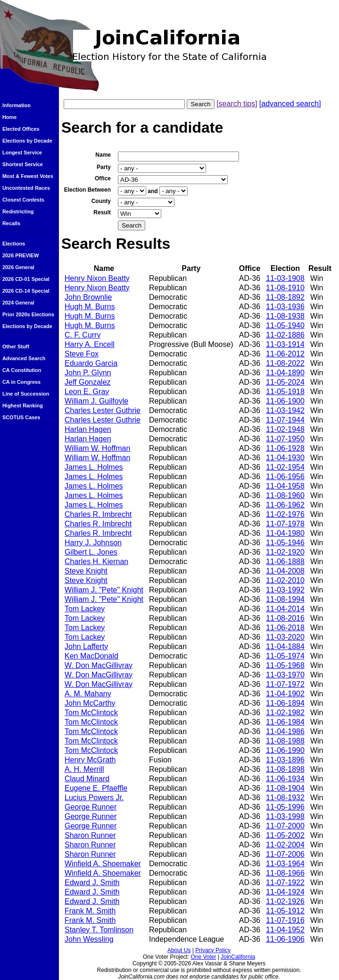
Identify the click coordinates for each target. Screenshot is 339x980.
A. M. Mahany (88, 694)
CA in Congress (21, 382)
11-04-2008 (285, 571)
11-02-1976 (285, 514)
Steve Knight (86, 571)
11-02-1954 (285, 467)
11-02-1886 (285, 335)
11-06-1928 (285, 448)
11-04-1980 (285, 533)
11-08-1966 (285, 873)
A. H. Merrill (84, 769)
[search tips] (237, 104)
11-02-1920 (285, 552)
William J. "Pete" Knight (104, 590)
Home (9, 117)
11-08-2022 (285, 363)
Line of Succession (26, 394)
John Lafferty (86, 646)
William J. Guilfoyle (96, 401)
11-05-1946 (285, 543)
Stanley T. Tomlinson (99, 930)
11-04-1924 (285, 892)
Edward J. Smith (92, 883)
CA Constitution (22, 370)
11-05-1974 (285, 656)
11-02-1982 (285, 713)
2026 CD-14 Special (26, 291)
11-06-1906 (285, 939)
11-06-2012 (285, 354)
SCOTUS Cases (21, 417)
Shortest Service (23, 164)
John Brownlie (88, 297)
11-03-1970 (285, 675)
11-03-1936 (285, 307)
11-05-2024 (285, 382)
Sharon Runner (90, 835)
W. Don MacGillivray (99, 665)
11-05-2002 (285, 835)
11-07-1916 (285, 920)
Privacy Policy (213, 950)
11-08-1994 (285, 599)
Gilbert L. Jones (91, 552)
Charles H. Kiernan (96, 562)
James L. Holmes (94, 467)
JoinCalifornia (238, 957)
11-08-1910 (285, 288)
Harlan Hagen (88, 429)
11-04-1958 (285, 486)
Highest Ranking (23, 406)
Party (104, 167)
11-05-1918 (285, 392)
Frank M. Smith (90, 911)
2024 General (18, 303)
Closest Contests (23, 200)
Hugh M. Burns (90, 307)
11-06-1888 (285, 562)
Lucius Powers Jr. (94, 798)
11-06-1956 (285, 477)
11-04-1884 (285, 646)
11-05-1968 (285, 665)
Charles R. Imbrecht (98, 514)
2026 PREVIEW (21, 255)
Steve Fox (82, 354)
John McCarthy (90, 703)
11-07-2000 (285, 826)
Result (102, 212)
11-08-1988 (285, 741)
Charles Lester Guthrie (103, 410)
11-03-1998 (285, 816)
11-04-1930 (285, 458)
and (153, 191)
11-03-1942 (285, 410)
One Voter (203, 957)
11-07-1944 (285, 420)
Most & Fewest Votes (28, 176)
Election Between (87, 190)
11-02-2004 (285, 845)
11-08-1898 (285, 769)
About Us (179, 950)
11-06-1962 (285, 505)
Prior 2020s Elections (28, 314)
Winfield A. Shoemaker (103, 864)
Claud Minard (87, 779)
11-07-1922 (285, 883)
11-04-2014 (285, 609)
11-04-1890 (285, 373)
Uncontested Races (26, 188)
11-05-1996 (285, 807)
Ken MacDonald (91, 656)
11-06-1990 (285, 750)
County (101, 201)
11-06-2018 (285, 628)
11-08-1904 (285, 788)
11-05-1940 (285, 325)
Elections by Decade (27, 141)
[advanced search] (290, 104)
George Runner (91, 807)
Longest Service (22, 152)
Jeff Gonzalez (88, 382)
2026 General (18, 267)
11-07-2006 (285, 854)
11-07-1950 (285, 439)
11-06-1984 (285, 722)
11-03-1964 (285, 864)
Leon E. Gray (87, 392)
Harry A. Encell (90, 344)
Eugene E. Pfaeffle (96, 788)
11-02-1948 (285, 429)
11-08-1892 (285, 297)
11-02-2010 (285, 580)
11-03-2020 (285, 637)
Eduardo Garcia (91, 363)
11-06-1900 (285, 401)
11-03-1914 (285, 344)
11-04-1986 (285, 731)
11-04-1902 (285, 694)
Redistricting (18, 211)
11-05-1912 (285, 911)
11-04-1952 (285, 930)
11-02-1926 (285, 901)
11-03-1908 (285, 278)
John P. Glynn (88, 373)
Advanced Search (24, 358)
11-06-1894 (285, 703)
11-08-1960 (285, 495)
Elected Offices (21, 129)
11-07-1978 (285, 524)
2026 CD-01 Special (26, 279)
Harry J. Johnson (93, 543)
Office (103, 178)
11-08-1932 (285, 798)
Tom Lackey (85, 609)
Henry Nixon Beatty (97, 278)
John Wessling (89, 939)
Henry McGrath (90, 760)
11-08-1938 (285, 316)
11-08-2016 (285, 618)
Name (103, 155)
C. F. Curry (83, 335)
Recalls (11, 223)
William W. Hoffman (97, 448)
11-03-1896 (285, 760)
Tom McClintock (91, 713)
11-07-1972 (285, 684)
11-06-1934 (285, 779)
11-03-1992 (285, 590)
